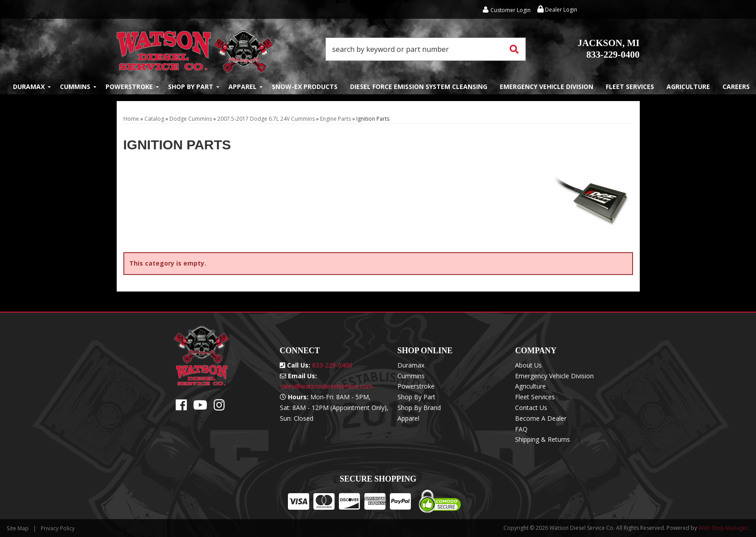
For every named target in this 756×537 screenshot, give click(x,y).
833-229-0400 (609, 49)
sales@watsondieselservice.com (326, 386)
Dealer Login (557, 10)
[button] (426, 49)
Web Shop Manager (723, 528)
